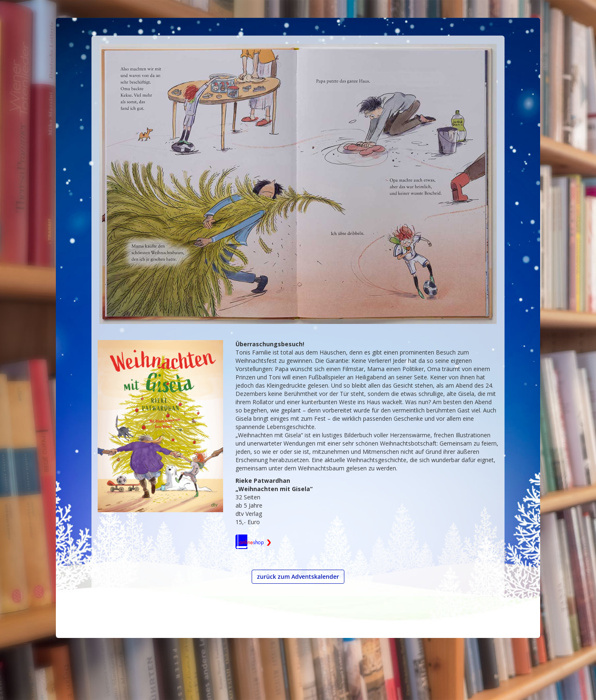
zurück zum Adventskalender (298, 577)
